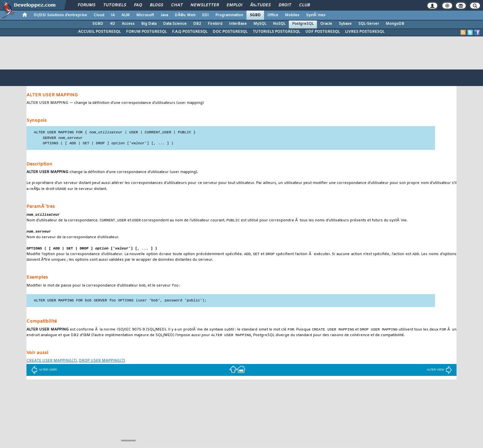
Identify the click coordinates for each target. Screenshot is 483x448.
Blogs (156, 5)
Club (304, 5)
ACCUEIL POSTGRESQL (99, 32)
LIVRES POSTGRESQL (365, 32)
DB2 (197, 24)
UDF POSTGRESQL (323, 32)
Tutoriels (115, 5)
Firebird (215, 24)
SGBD (255, 15)
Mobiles (292, 15)
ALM (126, 15)
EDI (205, 15)
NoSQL (279, 24)
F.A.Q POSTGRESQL (190, 32)
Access (128, 24)
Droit (285, 5)
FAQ (138, 5)
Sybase (345, 24)
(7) (52, 365)
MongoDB (395, 24)
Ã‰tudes (260, 5)
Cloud (99, 15)
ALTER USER (44, 374)
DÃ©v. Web (185, 15)
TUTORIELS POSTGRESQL (276, 32)
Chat (177, 5)
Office (273, 15)
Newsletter (205, 5)
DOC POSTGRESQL (230, 32)
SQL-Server (369, 24)
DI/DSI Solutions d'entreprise (60, 15)
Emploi (234, 5)
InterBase (238, 24)
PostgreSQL (303, 24)
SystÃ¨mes (316, 15)
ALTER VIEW (439, 374)
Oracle (326, 24)
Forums (87, 5)
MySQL (260, 24)
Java (164, 15)
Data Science (175, 24)
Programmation (229, 15)
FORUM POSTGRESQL (146, 32)
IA (113, 15)
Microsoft (145, 15)
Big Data (149, 24)
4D (112, 24)
